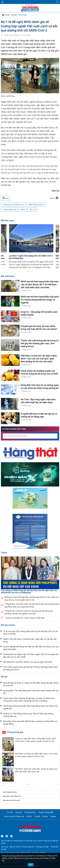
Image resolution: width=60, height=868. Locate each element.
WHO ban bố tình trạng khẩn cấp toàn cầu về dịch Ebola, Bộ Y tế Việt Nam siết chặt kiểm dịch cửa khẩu (40, 284)
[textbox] (30, 436)
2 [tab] (32, 271)
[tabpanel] (31, 248)
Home (6, 15)
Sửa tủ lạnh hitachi (10, 792)
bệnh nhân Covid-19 (37, 205)
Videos (53, 816)
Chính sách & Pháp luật (14, 816)
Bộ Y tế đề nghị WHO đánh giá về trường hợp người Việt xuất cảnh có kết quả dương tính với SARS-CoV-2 (29, 26)
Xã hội (14, 15)
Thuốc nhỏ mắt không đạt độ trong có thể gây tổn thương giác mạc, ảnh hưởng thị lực (40, 343)
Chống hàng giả (15, 732)
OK (31, 865)
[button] (57, 2)
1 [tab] (28, 271)
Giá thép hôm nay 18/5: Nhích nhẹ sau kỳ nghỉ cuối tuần (28, 662)
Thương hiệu (30, 812)
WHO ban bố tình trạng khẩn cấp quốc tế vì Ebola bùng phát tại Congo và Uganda (40, 300)
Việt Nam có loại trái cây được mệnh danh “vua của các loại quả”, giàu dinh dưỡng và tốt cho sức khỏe (39, 359)
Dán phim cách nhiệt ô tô (12, 796)
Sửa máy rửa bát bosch (11, 800)
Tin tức (10, 812)
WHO (23, 209)
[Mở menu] (3, 2)
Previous (11, 271)
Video (4, 553)
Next (49, 271)
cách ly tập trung (10, 209)
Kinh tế (19, 812)
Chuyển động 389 (46, 812)
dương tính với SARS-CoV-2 (14, 205)
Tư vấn (37, 816)
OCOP (29, 816)
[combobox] (30, 436)
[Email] (11, 836)
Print (6, 198)
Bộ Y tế (33, 209)
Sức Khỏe (23, 15)
